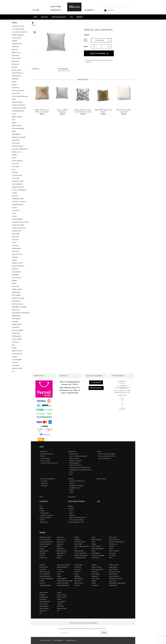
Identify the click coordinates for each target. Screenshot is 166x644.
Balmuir (15, 50)
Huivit (71, 511)
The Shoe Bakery (18, 330)
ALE (71, 17)
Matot (71, 492)
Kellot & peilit (74, 454)
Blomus (15, 67)
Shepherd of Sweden (19, 307)
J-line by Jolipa (17, 175)
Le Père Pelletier (18, 199)
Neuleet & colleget (47, 515)
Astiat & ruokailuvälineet (106, 454)
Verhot (72, 490)
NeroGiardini (16, 249)
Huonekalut (44, 452)
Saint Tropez (16, 295)
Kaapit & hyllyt (45, 461)
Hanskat (72, 515)
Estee (14, 132)
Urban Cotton (17, 351)
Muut (71, 474)
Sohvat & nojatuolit (47, 454)
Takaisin (83, 24)
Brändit (80, 17)
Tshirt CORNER (17, 339)
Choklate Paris (17, 102)
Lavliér (14, 193)
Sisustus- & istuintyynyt (77, 481)
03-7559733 (123, 386)
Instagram (96, 388)
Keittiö (99, 452)
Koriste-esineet (74, 463)
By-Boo (14, 85)
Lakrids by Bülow (18, 187)
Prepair (14, 281)
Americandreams (18, 35)
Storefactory (17, 325)
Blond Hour (16, 70)
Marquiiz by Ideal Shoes (20, 222)
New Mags (15, 251)
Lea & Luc (15, 196)
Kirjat (41, 497)
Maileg (14, 216)
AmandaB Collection (19, 32)
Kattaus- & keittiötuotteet (106, 456)
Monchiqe (16, 234)
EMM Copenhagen (18, 129)
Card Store (16, 93)
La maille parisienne (19, 190)
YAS (13, 371)
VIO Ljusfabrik (17, 360)
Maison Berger (17, 219)
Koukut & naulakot (76, 461)
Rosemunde (16, 292)
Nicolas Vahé (17, 254)
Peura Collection (18, 266)
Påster (14, 284)
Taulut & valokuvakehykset (78, 456)
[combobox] (101, 40)
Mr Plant (15, 240)
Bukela (14, 82)
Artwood (15, 47)
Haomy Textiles (17, 161)
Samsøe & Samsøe (18, 298)
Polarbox (15, 275)
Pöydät (43, 456)
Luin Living (16, 210)
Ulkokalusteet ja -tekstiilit (49, 463)
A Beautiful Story (18, 26)
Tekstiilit (71, 479)
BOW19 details (17, 76)
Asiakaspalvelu (56, 10)
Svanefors (16, 327)
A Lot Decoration (18, 29)
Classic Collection (19, 105)
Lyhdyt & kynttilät (75, 465)
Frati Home (16, 140)
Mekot (42, 508)
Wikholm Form (17, 368)
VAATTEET (45, 17)
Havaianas (15, 164)
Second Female (17, 304)
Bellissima (15, 64)
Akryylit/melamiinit (104, 458)
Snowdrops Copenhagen (21, 313)
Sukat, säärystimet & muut (78, 518)
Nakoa (14, 243)
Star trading (16, 319)
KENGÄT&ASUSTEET (59, 17)
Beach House (16, 58)
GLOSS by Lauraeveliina (20, 149)
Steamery (15, 322)
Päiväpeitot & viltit (75, 488)
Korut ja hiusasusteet (76, 520)
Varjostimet (44, 483)
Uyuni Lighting (17, 354)
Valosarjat (44, 486)
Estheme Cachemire (19, 137)
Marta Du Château (18, 225)
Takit (41, 506)
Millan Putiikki (56, 7)
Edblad (14, 123)
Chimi (14, 99)
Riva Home (15, 287)
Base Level (16, 55)
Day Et (14, 114)
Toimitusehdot (58, 640)
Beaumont (15, 61)
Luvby (14, 213)
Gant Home (16, 143)
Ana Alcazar (16, 38)
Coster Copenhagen (19, 108)
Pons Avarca (16, 278)
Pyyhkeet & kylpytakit (76, 486)
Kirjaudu (90, 10)
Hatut (71, 513)
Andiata (15, 41)
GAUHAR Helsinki (18, 146)
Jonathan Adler (18, 181)
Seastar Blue (16, 301)
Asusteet (71, 508)
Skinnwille (16, 310)
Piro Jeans (15, 269)
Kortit (71, 472)
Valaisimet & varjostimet (47, 479)
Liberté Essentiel (18, 205)
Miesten (42, 520)
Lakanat (72, 483)
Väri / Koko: (86, 40)
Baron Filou (16, 53)
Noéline (15, 257)
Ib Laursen (15, 167)
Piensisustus (72, 452)
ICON (14, 170)
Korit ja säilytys (74, 458)
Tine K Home (16, 333)
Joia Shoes (16, 178)
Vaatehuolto (44, 522)
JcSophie (15, 172)
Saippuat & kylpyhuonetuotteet (80, 468)
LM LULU (15, 208)
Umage (14, 348)
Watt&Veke (15, 365)
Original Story (17, 263)
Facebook (96, 382)
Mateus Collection (19, 228)
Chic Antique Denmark (20, 96)
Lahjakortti (72, 497)
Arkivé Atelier (17, 44)
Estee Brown (16, 134)
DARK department (18, 111)
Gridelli (15, 155)
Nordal (15, 260)
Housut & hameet (45, 518)
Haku (37, 10)
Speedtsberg (16, 316)
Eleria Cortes (17, 126)
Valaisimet (44, 481)
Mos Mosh (16, 237)
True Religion (17, 336)
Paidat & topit (45, 513)
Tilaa (104, 633)
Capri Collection (18, 91)
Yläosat (42, 511)
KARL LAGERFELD (17, 184)
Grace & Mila (16, 152)
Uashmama (16, 342)
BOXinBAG (15, 79)
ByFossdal (16, 88)
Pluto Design (16, 272)
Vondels (15, 363)
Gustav (14, 158)
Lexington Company (19, 202)
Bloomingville (17, 73)
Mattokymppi (16, 231)
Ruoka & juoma (102, 479)
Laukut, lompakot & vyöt (76, 522)
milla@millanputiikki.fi (124, 388)
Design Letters (17, 117)
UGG (13, 345)
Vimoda (15, 357)
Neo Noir (15, 246)
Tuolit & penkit (45, 458)
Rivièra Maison (17, 289)
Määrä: (86, 46)
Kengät (70, 506)
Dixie (13, 120)
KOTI (35, 17)
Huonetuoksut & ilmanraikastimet (81, 470)
